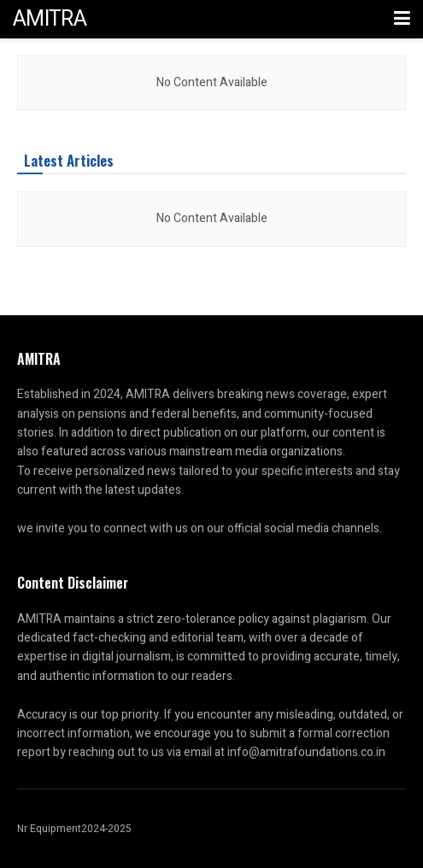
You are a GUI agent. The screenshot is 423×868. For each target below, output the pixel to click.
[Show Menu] (402, 19)
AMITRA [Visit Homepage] (50, 19)
